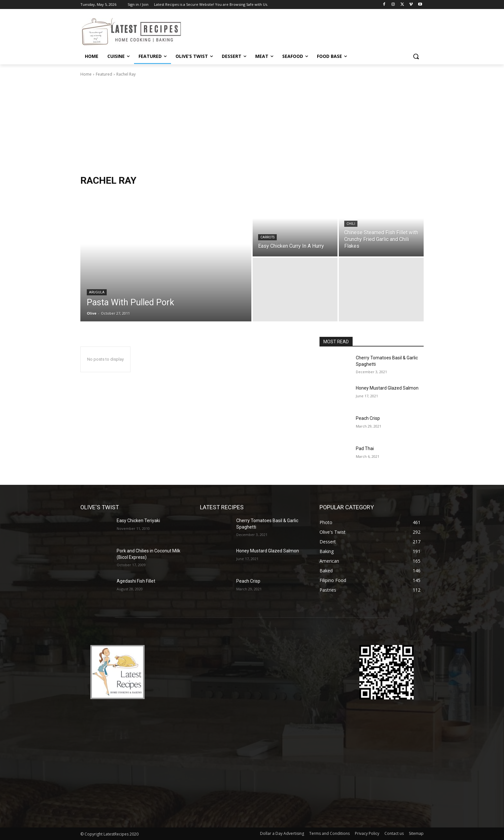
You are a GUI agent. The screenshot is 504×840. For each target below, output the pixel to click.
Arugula (97, 292)
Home (86, 74)
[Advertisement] (252, 126)
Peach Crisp (368, 418)
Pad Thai (365, 448)
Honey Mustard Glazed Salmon (387, 388)
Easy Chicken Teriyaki (138, 521)
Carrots (267, 237)
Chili (351, 224)
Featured (104, 74)
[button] (416, 56)
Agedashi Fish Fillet (136, 581)
